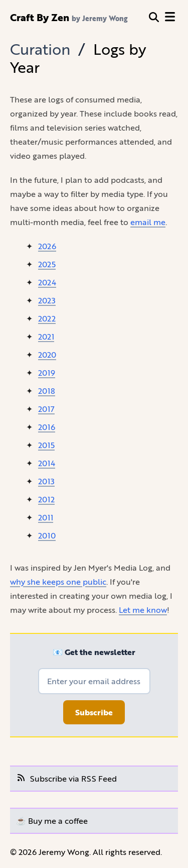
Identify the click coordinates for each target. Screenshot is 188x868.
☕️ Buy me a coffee (52, 821)
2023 (47, 300)
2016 (47, 427)
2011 (46, 517)
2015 (46, 445)
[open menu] (170, 17)
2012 (46, 499)
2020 (47, 354)
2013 (46, 481)
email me (148, 222)
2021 (46, 336)
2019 (47, 372)
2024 (47, 282)
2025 (47, 264)
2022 (47, 318)
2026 (47, 246)
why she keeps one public (58, 581)
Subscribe (94, 712)
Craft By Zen (40, 17)
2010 (47, 535)
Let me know (143, 610)
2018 (47, 391)
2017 (46, 409)
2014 (47, 463)
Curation (40, 49)
